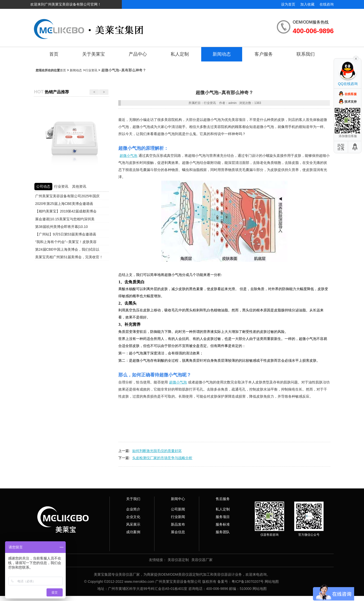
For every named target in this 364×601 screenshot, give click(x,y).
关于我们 (133, 499)
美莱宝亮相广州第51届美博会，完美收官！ (69, 257)
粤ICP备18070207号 (248, 582)
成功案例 (133, 532)
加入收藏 (307, 4)
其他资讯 (79, 186)
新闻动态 (222, 54)
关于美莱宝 (94, 54)
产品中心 (138, 54)
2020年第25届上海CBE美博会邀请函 (64, 204)
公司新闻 (178, 509)
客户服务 (264, 54)
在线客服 (351, 94)
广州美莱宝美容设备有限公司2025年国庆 (67, 196)
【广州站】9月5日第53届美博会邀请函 (66, 234)
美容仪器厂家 (202, 560)
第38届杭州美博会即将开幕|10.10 (61, 227)
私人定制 (180, 54)
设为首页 (288, 4)
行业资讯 (91, 70)
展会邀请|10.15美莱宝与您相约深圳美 (65, 219)
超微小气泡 (128, 156)
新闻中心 (178, 499)
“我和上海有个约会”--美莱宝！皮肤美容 (66, 242)
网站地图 (272, 582)
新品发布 (178, 524)
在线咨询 (327, 4)
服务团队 (223, 532)
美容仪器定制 (178, 560)
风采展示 (133, 524)
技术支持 (351, 102)
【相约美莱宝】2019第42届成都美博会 (66, 211)
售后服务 (223, 499)
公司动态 (43, 186)
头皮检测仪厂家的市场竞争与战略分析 (162, 458)
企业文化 (133, 517)
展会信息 (178, 532)
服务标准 (223, 524)
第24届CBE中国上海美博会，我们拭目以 (67, 249)
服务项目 (223, 517)
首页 (54, 54)
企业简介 (133, 509)
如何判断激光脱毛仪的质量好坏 (157, 451)
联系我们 (306, 54)
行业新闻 (178, 517)
